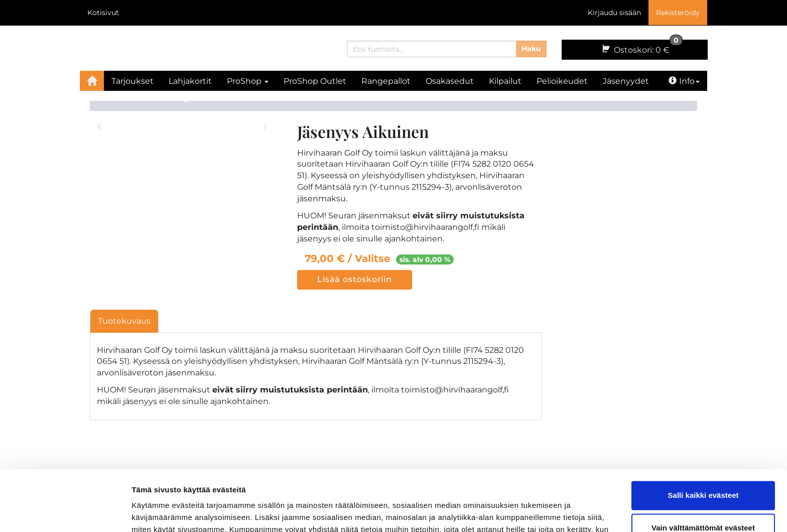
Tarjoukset (133, 81)
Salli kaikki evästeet (703, 438)
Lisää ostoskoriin (355, 279)
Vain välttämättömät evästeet (703, 471)
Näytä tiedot (153, 512)
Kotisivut (103, 13)
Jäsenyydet (626, 81)
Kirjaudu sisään (614, 13)
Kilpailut (505, 81)
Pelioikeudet (562, 81)
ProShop (248, 81)
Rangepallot (386, 81)
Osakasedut (450, 81)
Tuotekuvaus (124, 321)
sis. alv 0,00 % (425, 259)
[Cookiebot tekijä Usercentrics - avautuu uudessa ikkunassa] (65, 512)
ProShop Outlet (315, 81)
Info (684, 81)
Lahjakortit (190, 81)
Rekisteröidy (678, 13)
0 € (641, 47)
